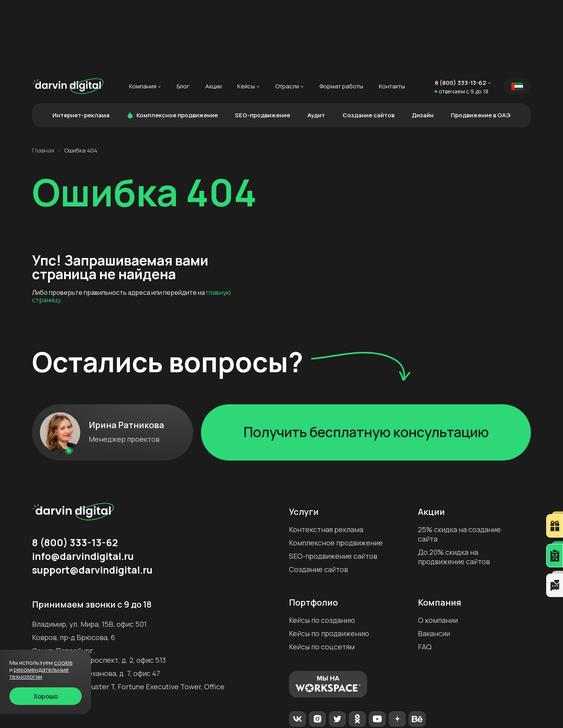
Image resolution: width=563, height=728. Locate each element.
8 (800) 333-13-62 (460, 13)
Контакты (392, 17)
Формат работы (341, 17)
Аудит (316, 46)
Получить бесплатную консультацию (366, 362)
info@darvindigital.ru (83, 487)
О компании (438, 551)
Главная (43, 81)
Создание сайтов (368, 46)
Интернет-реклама (81, 46)
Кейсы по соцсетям (322, 577)
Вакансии (434, 564)
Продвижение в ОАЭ (481, 46)
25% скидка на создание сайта (459, 464)
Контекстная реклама (326, 460)
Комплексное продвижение (172, 46)
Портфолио (313, 533)
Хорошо (46, 696)
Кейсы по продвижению (329, 564)
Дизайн (423, 46)
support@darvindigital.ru (92, 500)
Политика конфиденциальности (377, 708)
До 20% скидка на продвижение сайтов (454, 487)
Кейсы (246, 17)
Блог (183, 17)
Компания (143, 17)
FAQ (425, 577)
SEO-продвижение (263, 46)
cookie (63, 663)
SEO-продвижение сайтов (333, 486)
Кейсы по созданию (322, 551)
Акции (213, 17)
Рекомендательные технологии (275, 708)
